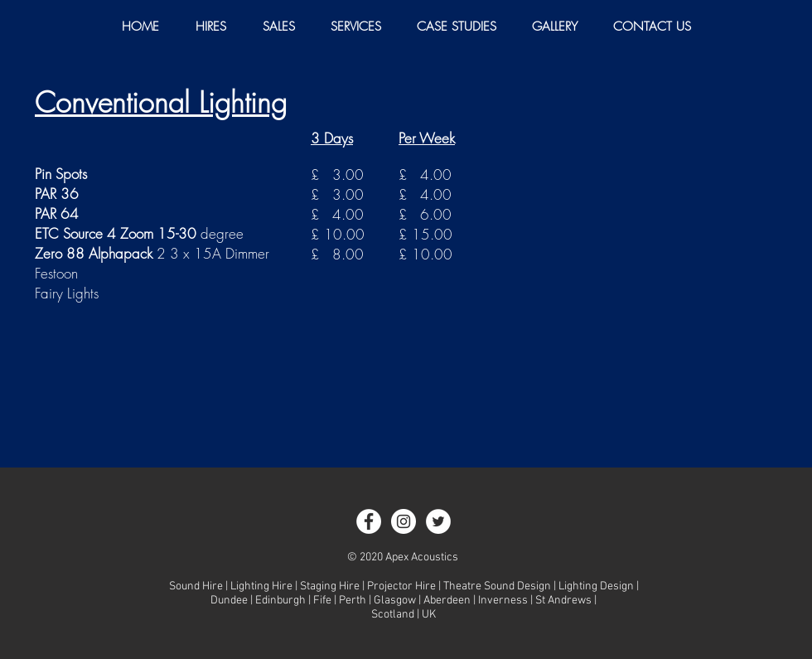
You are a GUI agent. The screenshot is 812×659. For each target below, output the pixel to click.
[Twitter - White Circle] (438, 521)
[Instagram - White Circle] (404, 521)
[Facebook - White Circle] (369, 521)
